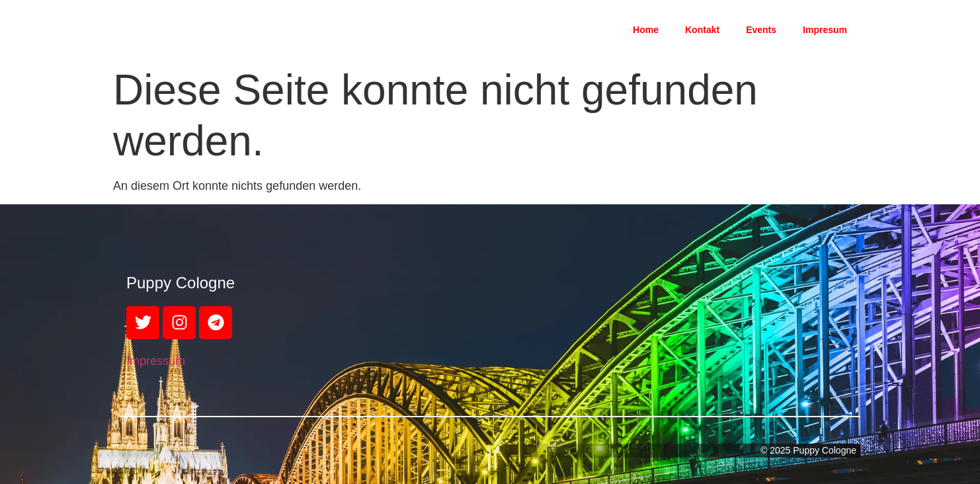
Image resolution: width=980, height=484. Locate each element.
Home (646, 30)
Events (761, 30)
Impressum (156, 361)
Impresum (825, 30)
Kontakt (702, 30)
